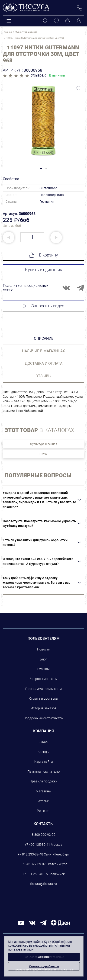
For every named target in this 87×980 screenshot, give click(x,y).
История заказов (44, 708)
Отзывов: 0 (38, 76)
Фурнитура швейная (44, 444)
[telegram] (43, 923)
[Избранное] (56, 21)
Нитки (43, 454)
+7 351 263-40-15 (35, 874)
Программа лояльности (43, 689)
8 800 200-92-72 (44, 835)
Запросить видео (43, 306)
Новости (44, 649)
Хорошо (44, 957)
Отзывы (43, 669)
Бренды (43, 752)
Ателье (43, 801)
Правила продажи (44, 781)
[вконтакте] (32, 923)
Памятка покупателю (43, 772)
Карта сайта (44, 762)
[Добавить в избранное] (78, 88)
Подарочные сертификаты (43, 718)
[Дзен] (60, 923)
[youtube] (21, 923)
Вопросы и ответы (43, 679)
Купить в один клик (43, 270)
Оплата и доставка (43, 698)
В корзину (43, 255)
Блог (43, 659)
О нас (43, 742)
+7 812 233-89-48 (30, 854)
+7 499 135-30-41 (37, 845)
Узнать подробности (44, 966)
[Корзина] (68, 21)
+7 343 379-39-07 (33, 864)
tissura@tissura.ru (43, 884)
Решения (44, 811)
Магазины (44, 791)
